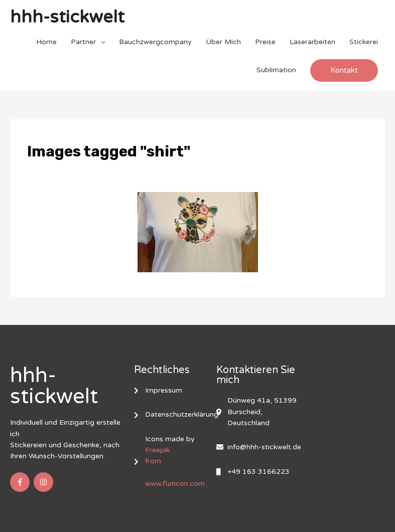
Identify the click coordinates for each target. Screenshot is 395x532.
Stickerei (364, 42)
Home (46, 42)
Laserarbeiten (312, 42)
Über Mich (223, 42)
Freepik (157, 451)
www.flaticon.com (175, 484)
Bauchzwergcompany (155, 42)
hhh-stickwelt (67, 18)
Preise (265, 42)
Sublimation (276, 70)
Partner (83, 42)
